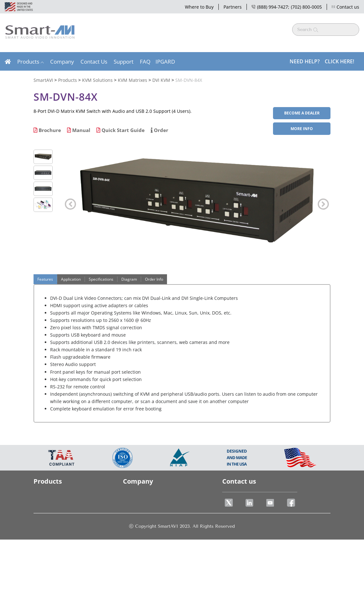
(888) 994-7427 (270, 7)
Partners (233, 7)
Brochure (47, 130)
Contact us (345, 7)
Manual (79, 130)
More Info (302, 129)
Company (62, 62)
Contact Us (94, 62)
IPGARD (165, 62)
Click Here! (339, 61)
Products (28, 62)
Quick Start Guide (121, 130)
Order (159, 130)
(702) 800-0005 (306, 7)
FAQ (145, 62)
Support (124, 62)
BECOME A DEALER (302, 113)
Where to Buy (199, 7)
